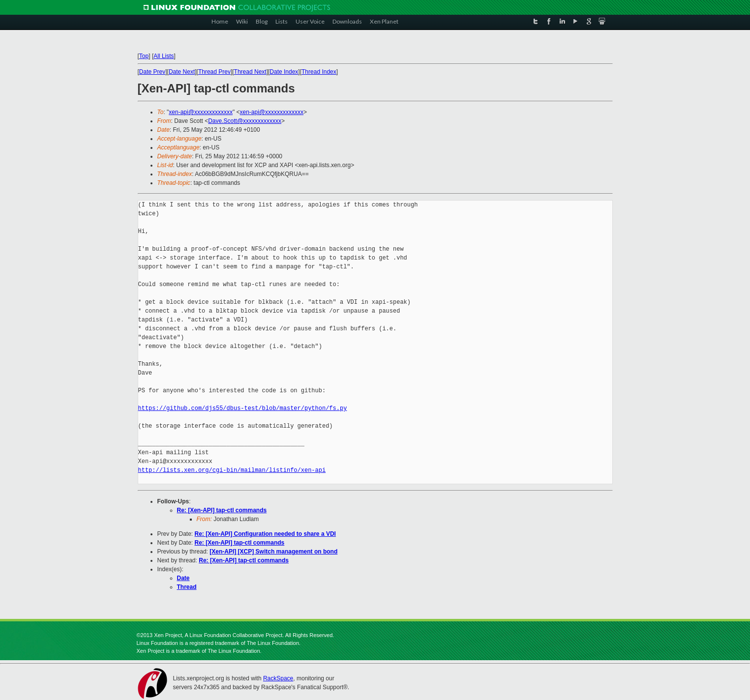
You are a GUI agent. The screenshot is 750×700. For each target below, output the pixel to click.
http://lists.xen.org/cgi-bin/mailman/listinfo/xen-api (232, 470)
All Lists (164, 56)
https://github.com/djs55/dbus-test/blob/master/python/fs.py (243, 408)
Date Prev (152, 72)
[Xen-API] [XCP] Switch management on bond (273, 552)
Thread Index (319, 72)
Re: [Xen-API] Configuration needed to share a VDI (265, 534)
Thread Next (250, 72)
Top (144, 56)
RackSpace (278, 678)
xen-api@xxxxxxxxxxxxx (201, 112)
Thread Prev (214, 72)
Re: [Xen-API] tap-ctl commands (222, 510)
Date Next (182, 72)
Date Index (284, 72)
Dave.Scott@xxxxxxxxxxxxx (245, 121)
